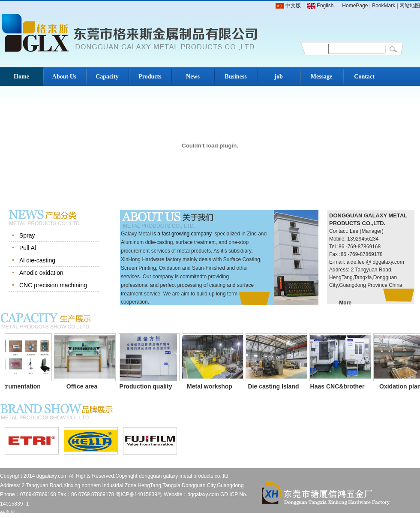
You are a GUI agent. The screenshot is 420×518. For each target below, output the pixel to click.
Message (322, 77)
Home (21, 77)
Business (235, 77)
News (193, 77)
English (320, 6)
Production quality (149, 386)
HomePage (355, 6)
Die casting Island (276, 386)
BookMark (384, 6)
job (278, 77)
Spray (27, 235)
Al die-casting (37, 260)
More (345, 303)
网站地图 (410, 6)
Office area (85, 386)
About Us (64, 77)
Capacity (107, 77)
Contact (364, 77)
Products (150, 77)
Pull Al (28, 248)
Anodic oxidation (41, 273)
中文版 (288, 6)
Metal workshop (213, 386)
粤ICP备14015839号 (139, 494)
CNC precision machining (53, 285)
